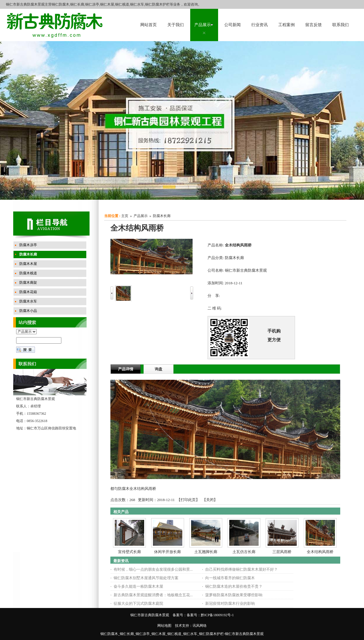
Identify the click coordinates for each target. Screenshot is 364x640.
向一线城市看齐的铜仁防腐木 (230, 578)
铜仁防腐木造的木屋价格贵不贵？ (234, 586)
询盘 (159, 369)
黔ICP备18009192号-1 (217, 615)
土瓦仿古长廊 (244, 552)
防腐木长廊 (162, 216)
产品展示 (141, 216)
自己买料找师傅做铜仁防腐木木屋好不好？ (241, 569)
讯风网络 (200, 626)
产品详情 (126, 369)
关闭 (210, 500)
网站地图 (164, 626)
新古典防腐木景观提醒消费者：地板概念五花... (153, 595)
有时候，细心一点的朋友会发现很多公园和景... (153, 569)
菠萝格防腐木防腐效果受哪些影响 (234, 595)
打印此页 (188, 500)
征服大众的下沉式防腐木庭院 (138, 603)
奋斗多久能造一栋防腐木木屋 (138, 586)
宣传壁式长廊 (129, 552)
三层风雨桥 (282, 552)
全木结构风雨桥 (320, 552)
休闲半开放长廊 (167, 552)
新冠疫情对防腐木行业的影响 (230, 603)
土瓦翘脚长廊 (206, 552)
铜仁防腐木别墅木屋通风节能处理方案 (146, 578)
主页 (125, 216)
